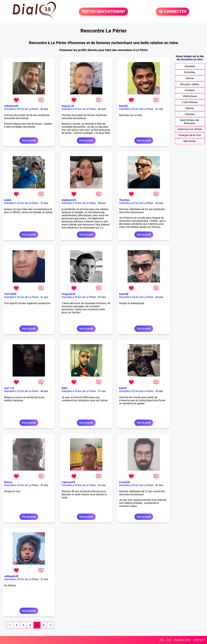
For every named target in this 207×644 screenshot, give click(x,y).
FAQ (162, 640)
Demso (8, 482)
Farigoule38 (68, 294)
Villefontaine (190, 96)
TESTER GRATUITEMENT (103, 12)
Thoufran (124, 200)
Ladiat (8, 200)
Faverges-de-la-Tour (190, 135)
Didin (65, 388)
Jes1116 (9, 388)
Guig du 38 (68, 106)
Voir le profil (29, 141)
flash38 (123, 106)
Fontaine (190, 90)
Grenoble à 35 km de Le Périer (21, 109)
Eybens (190, 108)
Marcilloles (190, 141)
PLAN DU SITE (182, 640)
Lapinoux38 (68, 482)
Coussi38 (124, 482)
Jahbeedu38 (11, 576)
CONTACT (199, 640)
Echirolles (190, 72)
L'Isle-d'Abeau (190, 102)
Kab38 (123, 388)
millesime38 (11, 106)
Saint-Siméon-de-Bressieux (190, 122)
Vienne (190, 78)
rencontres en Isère (191, 59)
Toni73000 (10, 294)
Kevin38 (124, 294)
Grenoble (190, 66)
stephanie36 (69, 200)
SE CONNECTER (172, 12)
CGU (169, 640)
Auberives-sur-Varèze (190, 129)
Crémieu (190, 114)
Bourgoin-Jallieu (190, 84)
